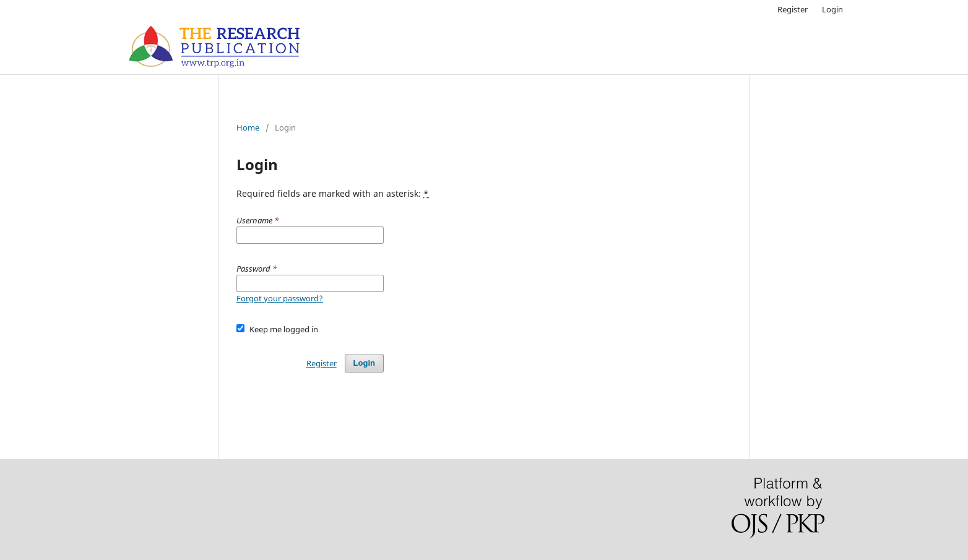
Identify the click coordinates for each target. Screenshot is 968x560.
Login (832, 9)
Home (248, 127)
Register (793, 9)
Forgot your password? (280, 298)
